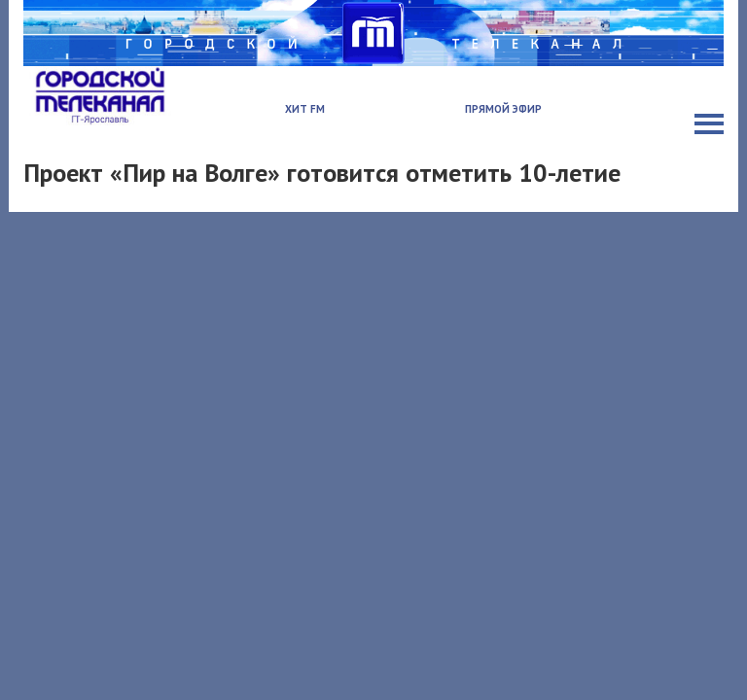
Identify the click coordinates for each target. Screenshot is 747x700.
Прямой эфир (503, 109)
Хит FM (305, 109)
